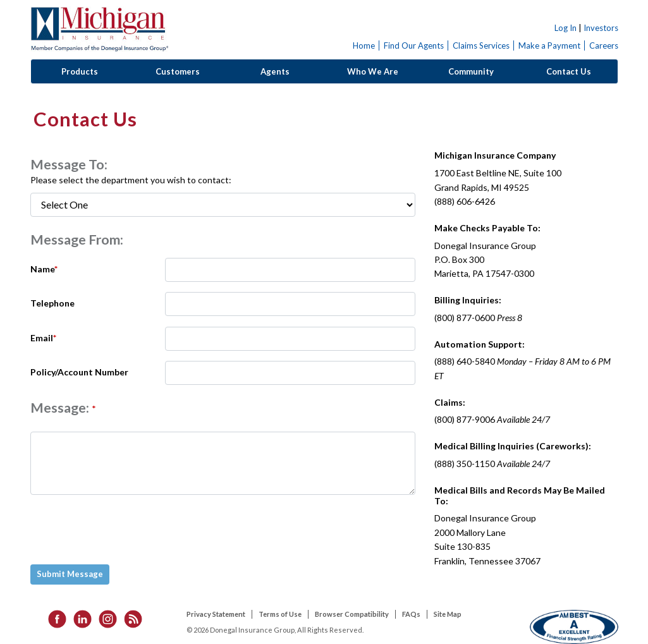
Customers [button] (178, 71)
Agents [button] (275, 71)
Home (364, 46)
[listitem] (53, 618)
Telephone (52, 303)
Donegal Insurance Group (99, 29)
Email (43, 338)
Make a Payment (549, 46)
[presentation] (128, 530)
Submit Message (70, 574)
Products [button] (80, 71)
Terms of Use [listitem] (280, 614)
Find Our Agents (414, 46)
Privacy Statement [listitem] (216, 614)
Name (44, 269)
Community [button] (471, 71)
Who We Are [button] (373, 71)
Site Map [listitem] (448, 614)
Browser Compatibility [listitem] (352, 614)
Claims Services (481, 46)
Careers (604, 46)
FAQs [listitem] (411, 614)
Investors (601, 28)
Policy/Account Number (79, 372)
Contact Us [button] (569, 71)
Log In (565, 28)
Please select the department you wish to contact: (131, 180)
